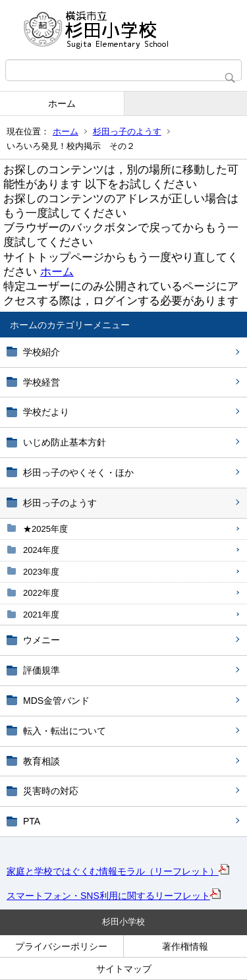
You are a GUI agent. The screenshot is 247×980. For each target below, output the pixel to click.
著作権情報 (185, 946)
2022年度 (41, 593)
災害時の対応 (51, 791)
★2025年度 (45, 529)
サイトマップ (124, 969)
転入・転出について (65, 731)
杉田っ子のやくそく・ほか (78, 473)
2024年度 (41, 550)
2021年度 (41, 615)
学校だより (46, 412)
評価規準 (41, 670)
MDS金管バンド (56, 701)
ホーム (62, 103)
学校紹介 (41, 352)
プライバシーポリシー (61, 946)
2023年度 (41, 572)
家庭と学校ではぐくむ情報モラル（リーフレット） (118, 871)
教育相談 (41, 761)
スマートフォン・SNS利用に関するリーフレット (114, 896)
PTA (32, 821)
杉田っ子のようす (127, 131)
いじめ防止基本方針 (65, 442)
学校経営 (41, 382)
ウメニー (41, 640)
